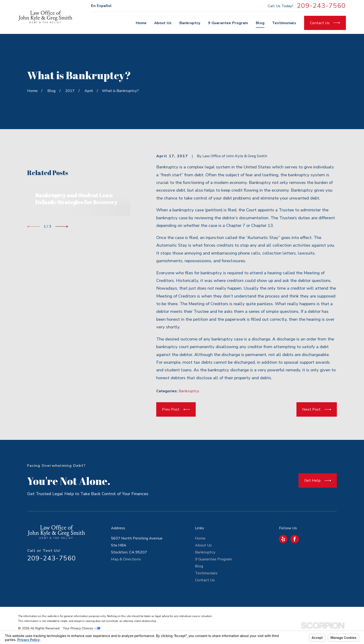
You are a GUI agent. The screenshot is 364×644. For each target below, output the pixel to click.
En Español (101, 6)
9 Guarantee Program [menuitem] (228, 23)
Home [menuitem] (141, 23)
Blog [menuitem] (260, 23)
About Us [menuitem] (163, 23)
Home (200, 538)
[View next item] (62, 295)
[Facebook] (295, 539)
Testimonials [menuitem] (284, 23)
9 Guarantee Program (213, 559)
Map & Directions (126, 559)
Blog (199, 566)
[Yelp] (283, 539)
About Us (203, 545)
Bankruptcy (189, 391)
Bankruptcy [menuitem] (190, 23)
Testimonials (206, 573)
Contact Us (205, 580)
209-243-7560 (321, 6)
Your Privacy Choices (82, 628)
